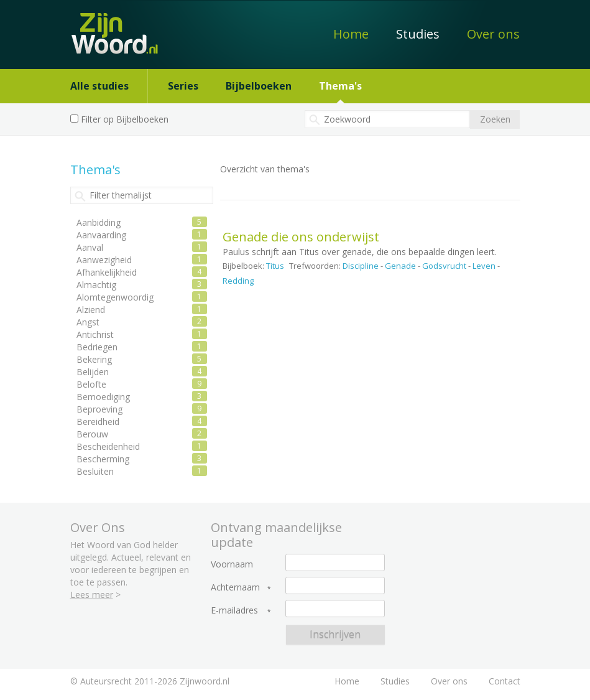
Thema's (340, 86)
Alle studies (99, 86)
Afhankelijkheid (107, 272)
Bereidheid (98, 422)
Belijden (93, 372)
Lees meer (92, 595)
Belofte (91, 384)
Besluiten (95, 471)
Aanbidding (99, 222)
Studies (418, 34)
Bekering (94, 359)
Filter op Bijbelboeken (125, 119)
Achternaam (235, 587)
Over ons (493, 34)
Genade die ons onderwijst (301, 237)
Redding (238, 281)
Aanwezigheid (104, 260)
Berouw (92, 434)
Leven (484, 266)
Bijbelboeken (259, 86)
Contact (505, 681)
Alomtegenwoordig (115, 297)
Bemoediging (103, 397)
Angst (88, 322)
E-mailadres (234, 610)
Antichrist (95, 334)
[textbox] (387, 119)
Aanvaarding (101, 235)
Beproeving (99, 409)
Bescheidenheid (108, 446)
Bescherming (103, 459)
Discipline (361, 266)
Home (351, 34)
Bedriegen (97, 347)
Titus (275, 266)
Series (183, 86)
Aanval (90, 247)
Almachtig (96, 285)
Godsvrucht (444, 266)
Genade (400, 266)
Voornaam (232, 564)
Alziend (91, 310)
